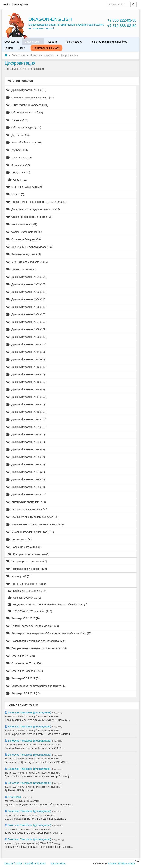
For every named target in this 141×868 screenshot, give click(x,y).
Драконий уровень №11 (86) (26, 352)
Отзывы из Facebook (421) (25, 671)
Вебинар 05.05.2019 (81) (23, 678)
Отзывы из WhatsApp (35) (24, 187)
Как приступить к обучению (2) (29, 554)
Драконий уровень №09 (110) (26, 337)
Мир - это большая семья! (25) (27, 262)
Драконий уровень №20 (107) (26, 419)
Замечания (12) (18, 165)
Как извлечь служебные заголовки (22, 801)
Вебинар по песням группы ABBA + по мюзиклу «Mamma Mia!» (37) (49, 633)
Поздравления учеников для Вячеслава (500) (36, 641)
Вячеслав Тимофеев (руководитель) (30, 712)
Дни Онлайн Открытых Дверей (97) (30, 247)
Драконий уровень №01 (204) (26, 277)
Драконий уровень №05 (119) (26, 307)
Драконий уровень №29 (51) (26, 487)
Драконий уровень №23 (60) (26, 442)
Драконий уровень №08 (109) (26, 329)
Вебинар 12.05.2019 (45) (23, 693)
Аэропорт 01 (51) (19, 576)
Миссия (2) (15, 194)
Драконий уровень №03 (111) (26, 292)
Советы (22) (18, 180)
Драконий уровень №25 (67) (26, 457)
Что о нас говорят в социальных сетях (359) (35, 524)
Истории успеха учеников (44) (27, 561)
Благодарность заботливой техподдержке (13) (36, 686)
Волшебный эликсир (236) (25, 143)
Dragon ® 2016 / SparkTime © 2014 (25, 863)
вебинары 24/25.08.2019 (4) (27, 591)
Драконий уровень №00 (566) (26, 90)
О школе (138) (17, 120)
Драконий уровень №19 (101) (26, 412)
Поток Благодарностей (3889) (26, 584)
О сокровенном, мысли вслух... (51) (30, 98)
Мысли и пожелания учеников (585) (30, 532)
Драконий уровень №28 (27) (26, 479)
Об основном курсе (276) (24, 128)
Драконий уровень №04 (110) (26, 299)
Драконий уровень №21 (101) (26, 427)
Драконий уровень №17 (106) (26, 397)
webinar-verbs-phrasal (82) (24, 232)
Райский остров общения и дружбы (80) (33, 626)
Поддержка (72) (18, 173)
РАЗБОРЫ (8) (17, 150)
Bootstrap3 (129, 863)
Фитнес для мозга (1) (21, 269)
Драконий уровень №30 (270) (26, 494)
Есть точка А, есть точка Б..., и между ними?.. (28, 829)
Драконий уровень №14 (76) (26, 374)
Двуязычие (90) (18, 135)
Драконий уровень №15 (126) (26, 382)
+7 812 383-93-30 (122, 26)
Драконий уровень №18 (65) (26, 404)
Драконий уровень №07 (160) (26, 322)
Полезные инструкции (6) (24, 547)
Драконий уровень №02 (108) (26, 284)
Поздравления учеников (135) (27, 569)
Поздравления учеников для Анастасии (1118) (37, 648)
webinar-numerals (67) (22, 224)
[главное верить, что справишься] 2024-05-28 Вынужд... (33, 843)
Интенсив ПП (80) (19, 540)
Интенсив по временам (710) (26, 502)
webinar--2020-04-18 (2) (25, 598)
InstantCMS (115, 863)
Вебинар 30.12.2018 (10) (23, 618)
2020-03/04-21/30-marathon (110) (30, 611)
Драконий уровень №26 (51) (26, 464)
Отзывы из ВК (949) (21, 656)
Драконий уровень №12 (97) (26, 359)
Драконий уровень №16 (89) (26, 389)
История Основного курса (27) (27, 509)
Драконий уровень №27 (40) (26, 472)
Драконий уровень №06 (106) (26, 314)
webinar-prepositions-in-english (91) (29, 217)
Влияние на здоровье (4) (24, 254)
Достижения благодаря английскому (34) (33, 209)
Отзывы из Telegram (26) (24, 239)
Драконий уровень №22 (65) (26, 434)
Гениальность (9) (19, 158)
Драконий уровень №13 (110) (26, 367)
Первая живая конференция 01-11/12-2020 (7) (36, 202)
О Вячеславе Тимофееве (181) (27, 105)
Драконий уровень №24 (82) (26, 449)
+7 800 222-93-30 (122, 20)
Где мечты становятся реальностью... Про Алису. (30, 815)
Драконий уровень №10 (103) (26, 344)
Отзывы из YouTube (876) (24, 663)
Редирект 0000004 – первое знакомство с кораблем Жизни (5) (48, 604)
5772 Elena (14, 797)
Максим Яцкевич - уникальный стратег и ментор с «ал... (33, 745)
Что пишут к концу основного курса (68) (32, 517)
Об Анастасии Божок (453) (25, 113)
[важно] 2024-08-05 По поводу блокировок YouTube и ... (33, 716)
